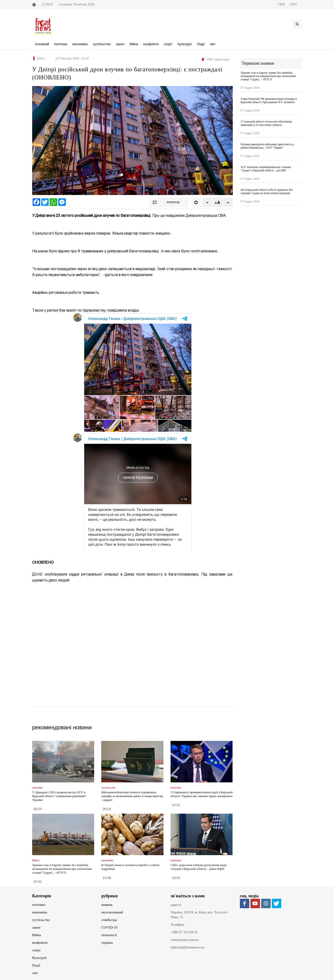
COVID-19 (110, 927)
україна (107, 943)
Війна (37, 935)
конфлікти (40, 943)
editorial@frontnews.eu (187, 947)
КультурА (40, 958)
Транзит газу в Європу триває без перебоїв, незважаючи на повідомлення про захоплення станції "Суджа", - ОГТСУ (62, 869)
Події (36, 965)
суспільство (41, 920)
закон (36, 927)
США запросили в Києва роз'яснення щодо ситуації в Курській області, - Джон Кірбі (199, 867)
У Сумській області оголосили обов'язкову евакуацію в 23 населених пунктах (266, 123)
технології (109, 935)
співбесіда (109, 920)
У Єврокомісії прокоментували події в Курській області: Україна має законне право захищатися (202, 794)
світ (35, 973)
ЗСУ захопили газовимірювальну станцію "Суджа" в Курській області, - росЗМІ (266, 169)
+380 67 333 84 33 (184, 932)
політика (39, 905)
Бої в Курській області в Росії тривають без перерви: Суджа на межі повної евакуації (267, 191)
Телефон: (178, 925)
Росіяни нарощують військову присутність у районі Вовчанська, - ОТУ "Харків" (268, 146)
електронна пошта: (185, 940)
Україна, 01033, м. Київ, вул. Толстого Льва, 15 (199, 915)
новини (107, 905)
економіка (40, 912)
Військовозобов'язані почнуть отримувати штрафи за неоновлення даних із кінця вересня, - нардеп (132, 796)
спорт (36, 950)
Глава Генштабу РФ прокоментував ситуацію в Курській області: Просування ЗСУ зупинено (269, 100)
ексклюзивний (112, 912)
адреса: (176, 905)
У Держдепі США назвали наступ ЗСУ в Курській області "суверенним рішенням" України (59, 796)
